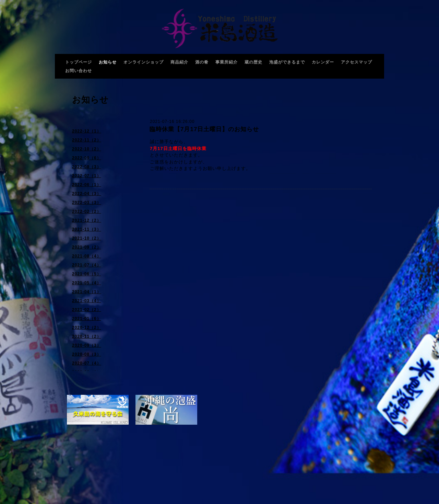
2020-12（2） (87, 328)
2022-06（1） (87, 185)
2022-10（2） (87, 149)
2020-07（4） (87, 363)
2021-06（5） (87, 274)
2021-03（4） (87, 301)
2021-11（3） (87, 229)
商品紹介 (179, 62)
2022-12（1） (87, 131)
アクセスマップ (357, 62)
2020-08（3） (87, 354)
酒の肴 (202, 62)
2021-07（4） (87, 265)
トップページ (79, 62)
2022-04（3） (87, 194)
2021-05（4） (87, 283)
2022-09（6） (87, 158)
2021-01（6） (87, 319)
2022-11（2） (87, 140)
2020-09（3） (87, 345)
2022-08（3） (87, 167)
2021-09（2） (87, 247)
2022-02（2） (87, 211)
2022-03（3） (87, 203)
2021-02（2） (87, 310)
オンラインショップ (144, 62)
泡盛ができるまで (287, 62)
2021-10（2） (87, 238)
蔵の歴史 (253, 62)
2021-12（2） (87, 220)
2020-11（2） (87, 336)
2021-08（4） (87, 256)
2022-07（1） (87, 176)
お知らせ (108, 62)
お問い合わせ (79, 71)
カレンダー (323, 62)
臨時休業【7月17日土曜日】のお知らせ (204, 129)
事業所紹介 (227, 62)
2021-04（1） (87, 292)
